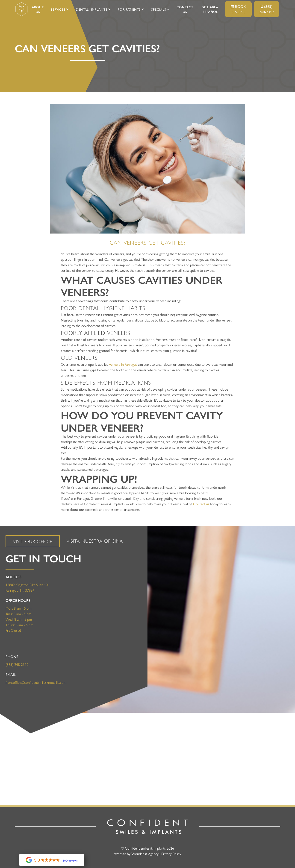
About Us (38, 9)
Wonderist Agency (145, 854)
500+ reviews (70, 860)
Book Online (238, 9)
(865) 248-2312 (267, 9)
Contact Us (185, 9)
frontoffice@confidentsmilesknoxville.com (36, 682)
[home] (22, 9)
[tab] (33, 541)
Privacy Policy (171, 854)
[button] (58, 9)
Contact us (201, 504)
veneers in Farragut (123, 364)
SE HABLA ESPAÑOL (210, 9)
